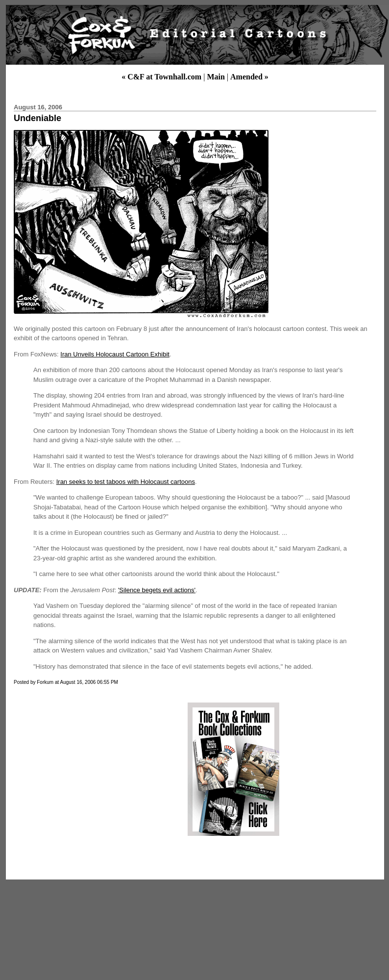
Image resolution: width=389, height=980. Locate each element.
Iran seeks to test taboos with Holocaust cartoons (126, 482)
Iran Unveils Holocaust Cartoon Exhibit (115, 354)
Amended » (249, 77)
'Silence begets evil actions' (157, 590)
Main (216, 77)
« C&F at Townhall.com (161, 77)
